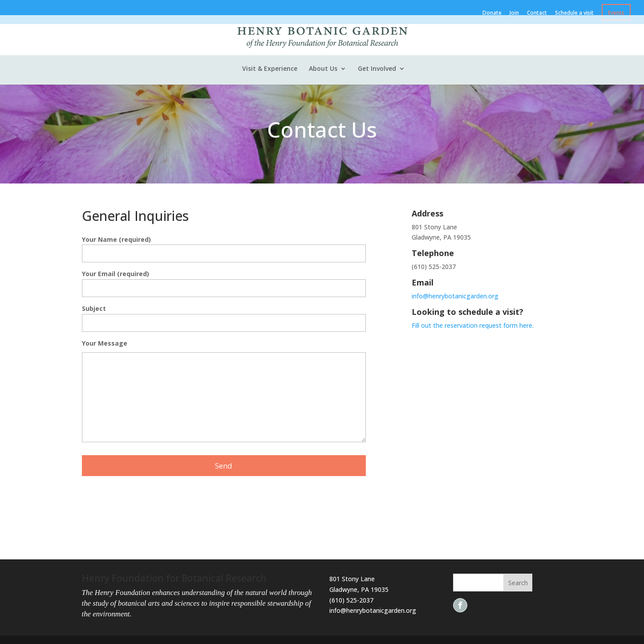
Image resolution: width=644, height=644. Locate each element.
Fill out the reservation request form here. (474, 325)
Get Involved (377, 69)
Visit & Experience (270, 69)
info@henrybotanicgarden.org (455, 296)
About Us (323, 69)
